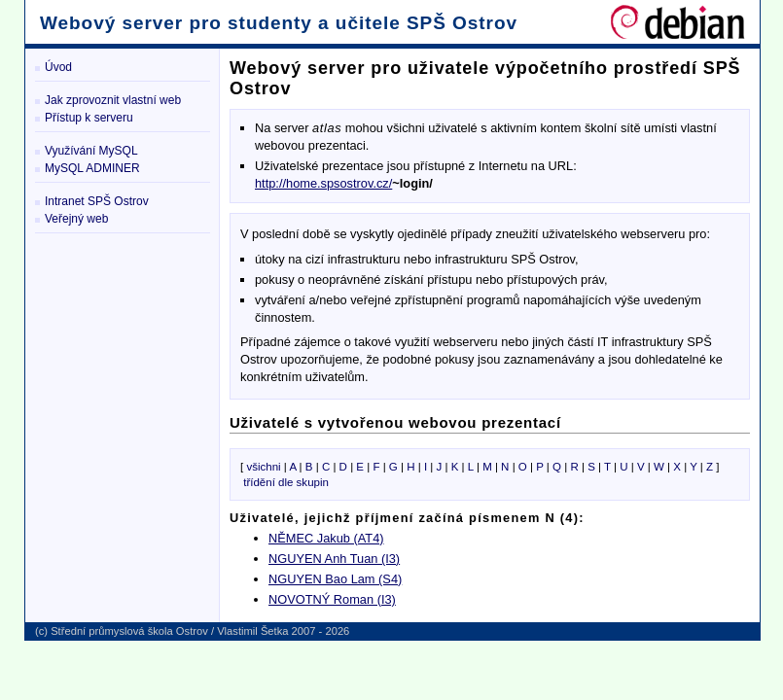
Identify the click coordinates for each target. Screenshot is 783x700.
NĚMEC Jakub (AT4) (326, 538)
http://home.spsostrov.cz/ (323, 183)
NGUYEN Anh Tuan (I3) (334, 559)
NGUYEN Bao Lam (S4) (335, 579)
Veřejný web (76, 219)
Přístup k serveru (89, 118)
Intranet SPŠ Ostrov (97, 201)
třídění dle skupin (286, 482)
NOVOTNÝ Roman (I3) (332, 599)
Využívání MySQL (91, 151)
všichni (263, 467)
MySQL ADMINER (92, 168)
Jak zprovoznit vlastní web (113, 100)
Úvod (58, 67)
